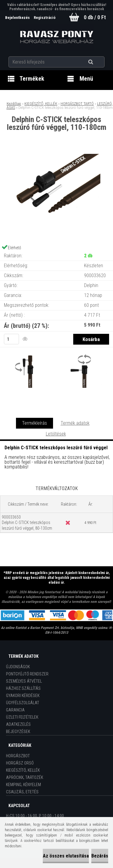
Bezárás (100, 856)
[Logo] (56, 37)
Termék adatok (75, 423)
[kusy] (11, 339)
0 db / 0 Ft (95, 17)
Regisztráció (45, 18)
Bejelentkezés (18, 18)
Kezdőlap (14, 104)
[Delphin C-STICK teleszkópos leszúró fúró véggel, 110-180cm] (57, 156)
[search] (98, 62)
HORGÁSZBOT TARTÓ (77, 104)
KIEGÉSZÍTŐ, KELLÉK (41, 104)
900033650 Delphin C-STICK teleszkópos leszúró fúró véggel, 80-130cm (27, 522)
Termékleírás (35, 423)
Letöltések (56, 434)
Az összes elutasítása (66, 856)
